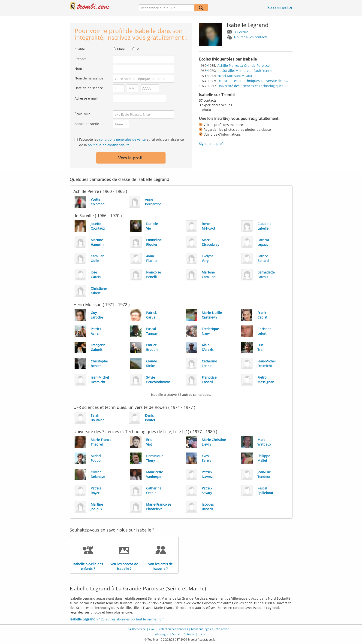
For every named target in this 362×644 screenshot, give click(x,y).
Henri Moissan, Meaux (235, 76)
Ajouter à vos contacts (251, 37)
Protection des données (173, 629)
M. (138, 49)
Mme (121, 49)
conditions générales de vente (122, 139)
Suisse (176, 634)
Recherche (139, 629)
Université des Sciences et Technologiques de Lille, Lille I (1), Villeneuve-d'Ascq (278, 86)
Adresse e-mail (86, 98)
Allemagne (162, 634)
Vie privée (223, 629)
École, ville (83, 114)
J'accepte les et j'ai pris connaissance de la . (131, 142)
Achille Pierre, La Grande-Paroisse (244, 65)
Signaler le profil (212, 144)
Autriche (189, 634)
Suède (202, 634)
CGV (152, 629)
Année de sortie (87, 124)
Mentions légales (202, 629)
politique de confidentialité (109, 145)
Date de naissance (89, 88)
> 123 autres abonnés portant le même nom (117, 619)
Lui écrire (241, 32)
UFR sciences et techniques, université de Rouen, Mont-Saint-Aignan (270, 81)
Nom (78, 68)
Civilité (80, 49)
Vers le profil (131, 158)
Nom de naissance (89, 78)
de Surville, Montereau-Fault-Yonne (245, 71)
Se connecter (280, 7)
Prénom (81, 59)
